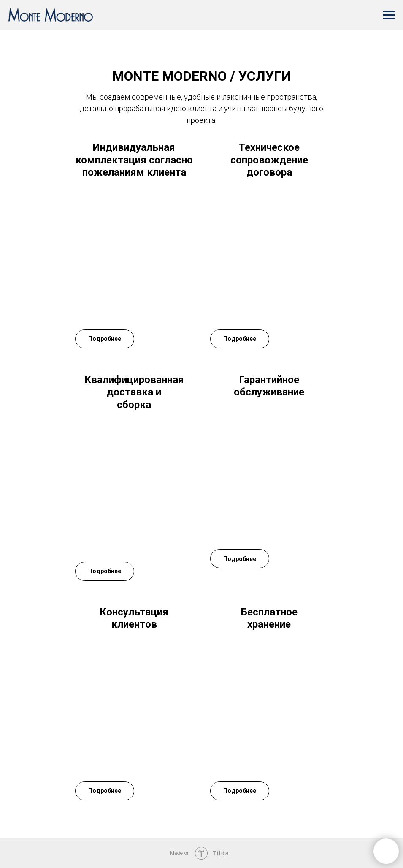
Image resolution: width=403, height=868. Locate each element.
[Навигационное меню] (389, 15)
